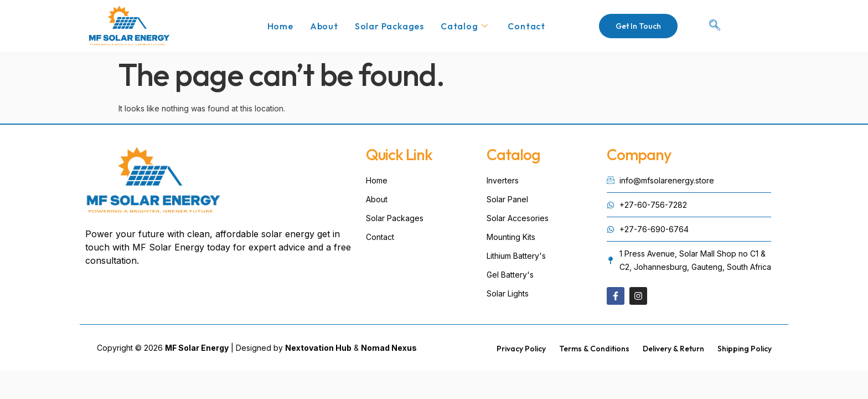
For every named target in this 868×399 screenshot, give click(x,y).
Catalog (464, 26)
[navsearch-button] (715, 26)
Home (280, 26)
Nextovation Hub (318, 348)
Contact (526, 26)
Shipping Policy (745, 349)
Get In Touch (638, 26)
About (324, 26)
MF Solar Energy (197, 348)
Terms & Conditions (594, 349)
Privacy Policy (521, 349)
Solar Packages (389, 26)
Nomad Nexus (389, 348)
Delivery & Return (673, 349)
